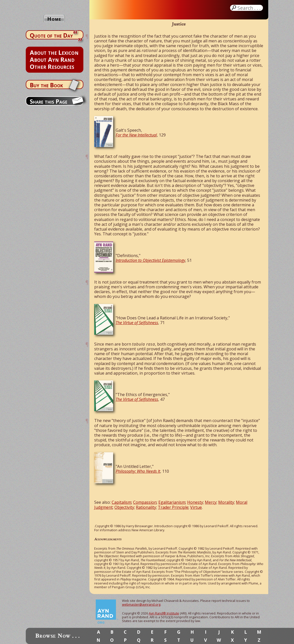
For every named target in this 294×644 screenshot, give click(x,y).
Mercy (211, 502)
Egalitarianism (172, 502)
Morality (226, 502)
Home (54, 19)
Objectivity (124, 507)
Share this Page (48, 101)
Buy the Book (46, 85)
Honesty (195, 502)
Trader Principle (173, 507)
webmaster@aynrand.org (141, 604)
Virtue (196, 507)
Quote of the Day (51, 35)
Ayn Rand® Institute (164, 613)
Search (250, 8)
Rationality (146, 507)
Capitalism (121, 502)
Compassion (145, 502)
